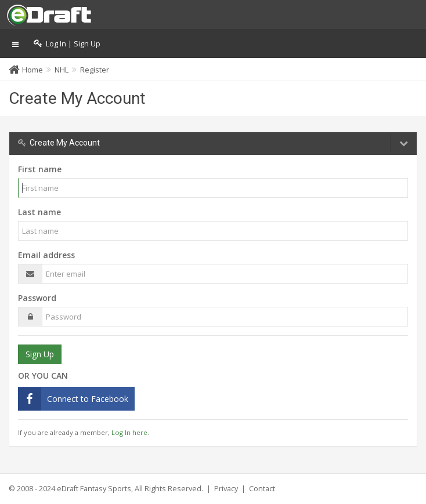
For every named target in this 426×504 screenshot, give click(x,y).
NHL (62, 70)
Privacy (226, 489)
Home (33, 70)
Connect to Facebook (88, 399)
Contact (262, 489)
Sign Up (40, 354)
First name (40, 169)
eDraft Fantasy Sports (94, 489)
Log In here (129, 432)
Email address (46, 255)
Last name (39, 212)
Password (37, 298)
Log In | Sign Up (67, 44)
